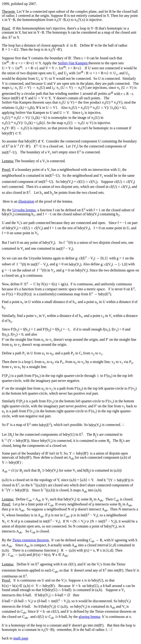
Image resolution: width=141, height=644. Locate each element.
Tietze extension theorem (30, 540)
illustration (26, 201)
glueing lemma (90, 617)
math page (21, 638)
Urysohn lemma (24, 210)
